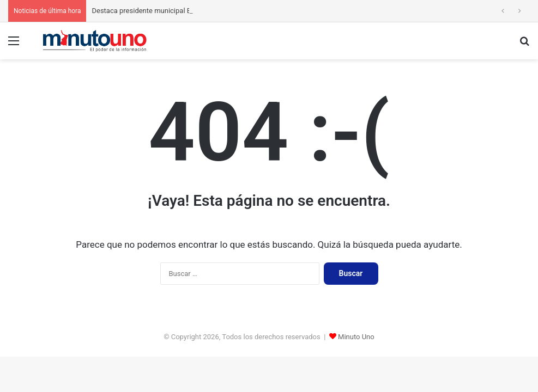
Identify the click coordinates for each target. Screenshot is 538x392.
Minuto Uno (356, 337)
